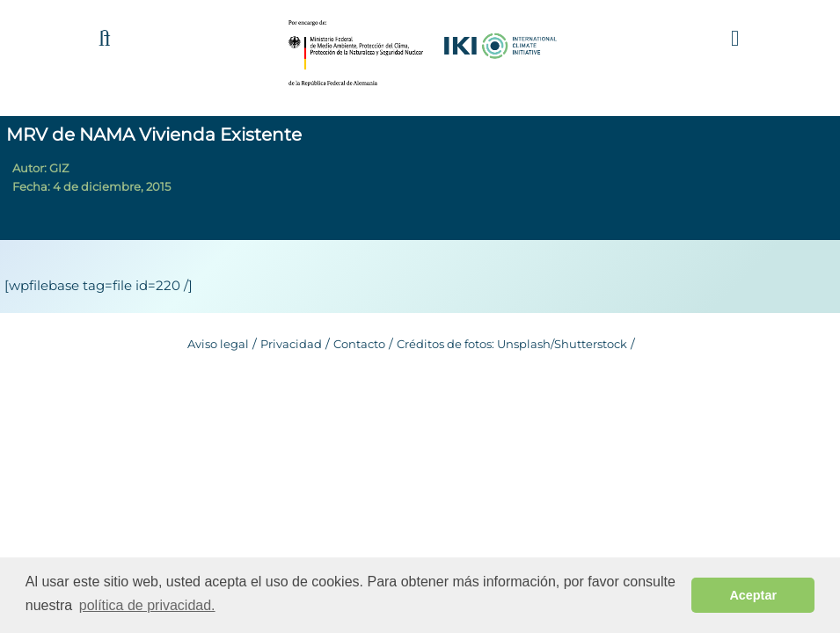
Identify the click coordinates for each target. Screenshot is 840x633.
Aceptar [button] (753, 595)
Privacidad (291, 344)
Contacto (359, 344)
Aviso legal (218, 344)
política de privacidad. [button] (147, 605)
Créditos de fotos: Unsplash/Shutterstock (512, 344)
